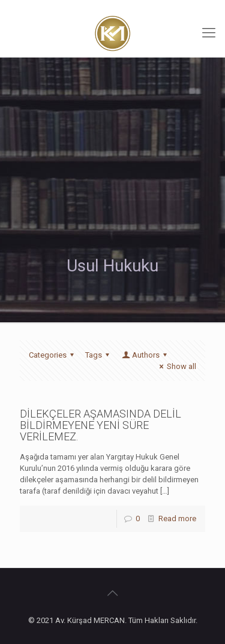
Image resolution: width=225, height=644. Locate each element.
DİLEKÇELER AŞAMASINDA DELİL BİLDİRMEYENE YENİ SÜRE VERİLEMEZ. (100, 425)
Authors (145, 355)
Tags (99, 355)
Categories (53, 355)
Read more (177, 518)
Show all (176, 366)
